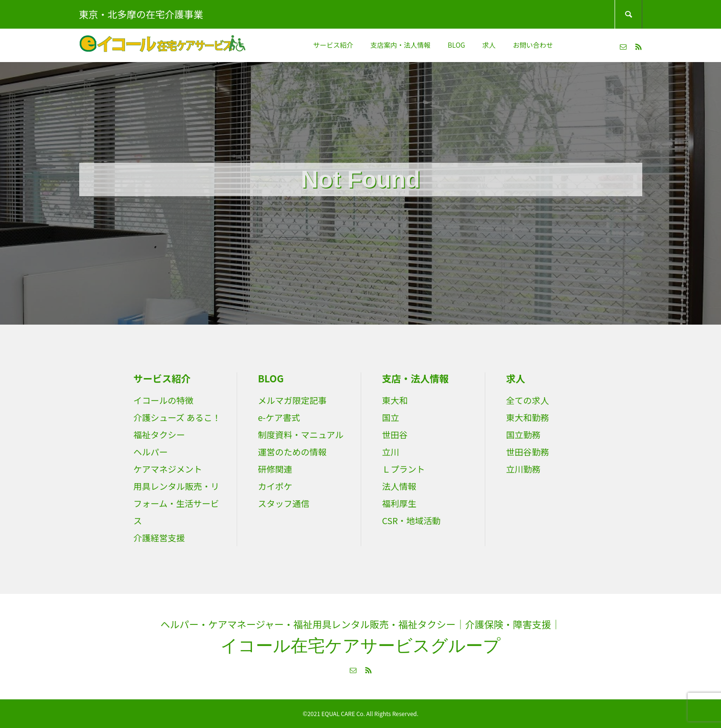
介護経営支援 (159, 538)
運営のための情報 (293, 452)
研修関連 (275, 469)
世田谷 (395, 434)
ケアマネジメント (168, 469)
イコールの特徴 (164, 400)
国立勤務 (523, 434)
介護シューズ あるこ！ (177, 417)
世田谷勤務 (528, 452)
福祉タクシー (159, 434)
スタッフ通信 (284, 503)
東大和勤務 (528, 417)
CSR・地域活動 (412, 520)
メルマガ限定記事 (293, 400)
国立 (391, 417)
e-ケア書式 (279, 417)
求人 (489, 45)
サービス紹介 (333, 45)
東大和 (395, 400)
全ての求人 (528, 400)
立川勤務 (523, 469)
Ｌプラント (404, 469)
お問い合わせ (533, 45)
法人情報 (399, 486)
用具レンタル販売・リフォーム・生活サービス (177, 503)
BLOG (456, 45)
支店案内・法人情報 (400, 45)
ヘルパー (151, 452)
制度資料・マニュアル (301, 434)
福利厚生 (399, 503)
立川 (391, 452)
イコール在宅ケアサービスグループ (360, 646)
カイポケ (275, 486)
